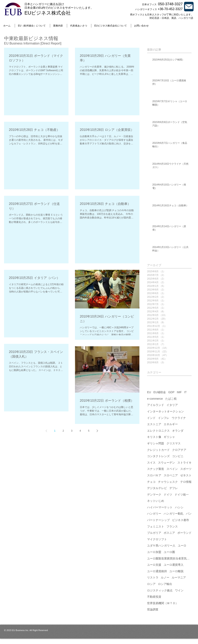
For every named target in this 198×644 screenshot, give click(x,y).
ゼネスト (186, 475)
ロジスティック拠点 (160, 590)
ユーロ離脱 (176, 571)
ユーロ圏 (169, 552)
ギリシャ (169, 437)
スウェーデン (166, 463)
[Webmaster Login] (185, 642)
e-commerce (155, 399)
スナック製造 (156, 469)
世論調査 (153, 609)
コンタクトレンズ (158, 456)
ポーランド (184, 533)
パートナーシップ (158, 520)
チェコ (151, 482)
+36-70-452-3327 (170, 9)
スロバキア (154, 475)
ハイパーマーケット (160, 507)
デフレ (174, 488)
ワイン (179, 590)
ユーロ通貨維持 (157, 571)
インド (151, 418)
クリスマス (174, 443)
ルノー (165, 577)
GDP (171, 392)
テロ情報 (186, 482)
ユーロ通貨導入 (174, 565)
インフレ (164, 418)
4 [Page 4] (80, 431)
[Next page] (97, 431)
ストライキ (184, 463)
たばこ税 (171, 399)
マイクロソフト (157, 539)
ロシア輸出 (165, 584)
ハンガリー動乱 (174, 514)
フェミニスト (156, 526)
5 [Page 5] (89, 431)
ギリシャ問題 (156, 443)
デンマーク (154, 495)
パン (189, 514)
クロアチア (179, 450)
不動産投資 (154, 597)
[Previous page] (46, 431)
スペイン (172, 469)
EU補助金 (160, 392)
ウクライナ (179, 418)
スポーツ (186, 469)
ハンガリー (154, 514)
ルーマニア (179, 577)
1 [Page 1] (55, 431)
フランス (172, 526)
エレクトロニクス (158, 431)
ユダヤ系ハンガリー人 (161, 545)
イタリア (172, 405)
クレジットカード (158, 450)
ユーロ (182, 545)
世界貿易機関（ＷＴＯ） (163, 603)
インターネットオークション (165, 411)
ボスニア (169, 533)
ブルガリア (154, 533)
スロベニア (171, 475)
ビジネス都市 (181, 520)
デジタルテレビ (157, 488)
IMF (179, 392)
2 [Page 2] (63, 431)
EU (149, 392)
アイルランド (156, 405)
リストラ (153, 577)
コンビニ (178, 456)
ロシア (151, 584)
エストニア (154, 424)
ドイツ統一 (182, 495)
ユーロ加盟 (154, 552)
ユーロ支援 (154, 565)
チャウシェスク (168, 482)
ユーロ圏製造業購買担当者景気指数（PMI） (169, 558)
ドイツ (168, 495)
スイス (151, 463)
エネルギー (171, 424)
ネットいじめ (156, 501)
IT (185, 392)
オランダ (178, 431)
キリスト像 (154, 437)
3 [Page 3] (72, 431)
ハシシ (179, 507)
